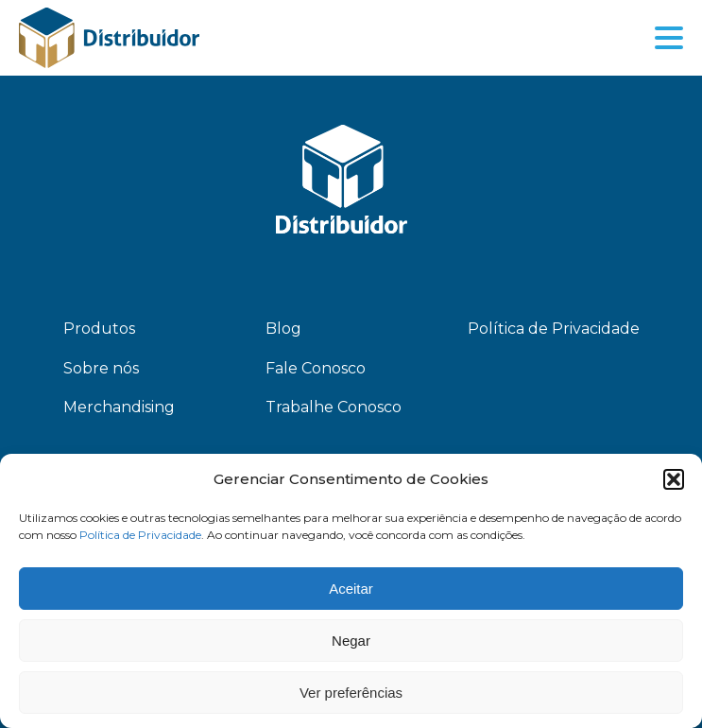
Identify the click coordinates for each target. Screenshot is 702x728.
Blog (283, 329)
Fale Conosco (316, 368)
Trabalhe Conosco (334, 407)
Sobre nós (101, 368)
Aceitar (351, 589)
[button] (674, 479)
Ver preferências (351, 693)
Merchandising (119, 407)
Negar (351, 641)
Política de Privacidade (140, 535)
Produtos (99, 329)
